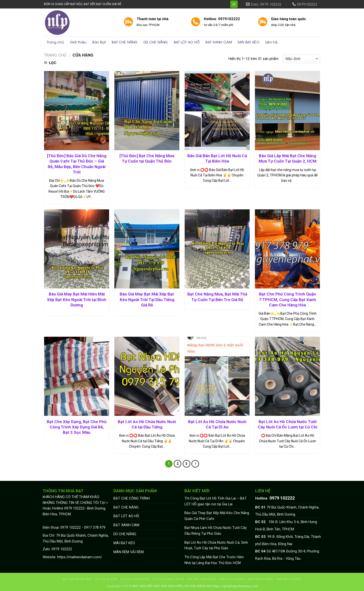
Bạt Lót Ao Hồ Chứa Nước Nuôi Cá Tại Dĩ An (217, 424)
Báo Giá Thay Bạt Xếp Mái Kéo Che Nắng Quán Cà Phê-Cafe (217, 516)
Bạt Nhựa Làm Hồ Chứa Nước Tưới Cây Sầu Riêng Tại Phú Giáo (216, 531)
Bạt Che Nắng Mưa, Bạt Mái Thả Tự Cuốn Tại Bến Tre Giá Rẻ (217, 297)
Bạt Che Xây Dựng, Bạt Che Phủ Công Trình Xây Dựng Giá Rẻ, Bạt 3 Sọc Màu (77, 427)
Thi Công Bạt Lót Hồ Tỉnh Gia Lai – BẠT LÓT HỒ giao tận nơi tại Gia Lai (216, 501)
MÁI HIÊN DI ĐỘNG (261, 579)
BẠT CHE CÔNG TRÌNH (132, 498)
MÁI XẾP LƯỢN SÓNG (202, 579)
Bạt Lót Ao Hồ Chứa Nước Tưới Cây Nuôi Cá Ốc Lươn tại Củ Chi (288, 424)
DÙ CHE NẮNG (156, 42)
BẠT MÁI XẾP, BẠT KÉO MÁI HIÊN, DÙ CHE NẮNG (170, 586)
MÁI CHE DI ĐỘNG (232, 579)
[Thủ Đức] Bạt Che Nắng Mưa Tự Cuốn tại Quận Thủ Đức (147, 158)
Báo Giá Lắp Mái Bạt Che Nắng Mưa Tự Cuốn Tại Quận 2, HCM (288, 158)
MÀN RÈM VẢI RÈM (129, 552)
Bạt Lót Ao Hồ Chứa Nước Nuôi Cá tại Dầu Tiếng (147, 424)
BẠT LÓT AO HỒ (187, 42)
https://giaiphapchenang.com (235, 586)
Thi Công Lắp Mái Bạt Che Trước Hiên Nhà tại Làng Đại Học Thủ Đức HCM (214, 560)
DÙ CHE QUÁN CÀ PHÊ (168, 579)
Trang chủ (55, 42)
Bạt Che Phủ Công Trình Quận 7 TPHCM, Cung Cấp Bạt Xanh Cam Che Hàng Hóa (288, 299)
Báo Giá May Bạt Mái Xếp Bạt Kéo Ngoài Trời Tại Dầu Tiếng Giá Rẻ (147, 299)
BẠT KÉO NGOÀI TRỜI (135, 579)
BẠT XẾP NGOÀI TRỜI (77, 579)
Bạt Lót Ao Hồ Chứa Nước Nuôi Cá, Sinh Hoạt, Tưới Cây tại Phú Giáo (216, 545)
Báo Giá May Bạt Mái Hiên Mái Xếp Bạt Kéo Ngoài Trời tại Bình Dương (77, 299)
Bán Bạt (99, 42)
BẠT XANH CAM (219, 42)
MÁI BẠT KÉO (249, 42)
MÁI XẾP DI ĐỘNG (289, 579)
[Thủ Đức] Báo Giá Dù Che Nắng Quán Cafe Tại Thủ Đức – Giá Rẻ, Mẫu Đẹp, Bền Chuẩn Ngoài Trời (77, 164)
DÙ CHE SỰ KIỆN (106, 579)
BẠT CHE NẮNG (125, 42)
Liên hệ (271, 42)
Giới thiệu (78, 42)
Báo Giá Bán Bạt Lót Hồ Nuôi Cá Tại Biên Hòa (217, 158)
